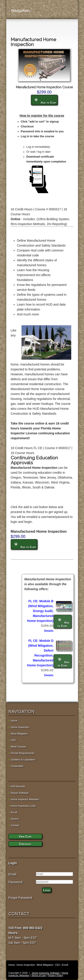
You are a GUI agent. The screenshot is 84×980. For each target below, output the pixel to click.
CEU (14, 740)
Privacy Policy (55, 975)
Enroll (14, 812)
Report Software (20, 793)
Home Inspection (20, 727)
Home (14, 721)
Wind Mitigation (19, 734)
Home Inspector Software (46, 973)
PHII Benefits (18, 786)
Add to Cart (45, 101)
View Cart (25, 836)
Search (15, 819)
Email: (13, 874)
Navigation (42, 11)
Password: (16, 882)
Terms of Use (39, 975)
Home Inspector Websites (25, 799)
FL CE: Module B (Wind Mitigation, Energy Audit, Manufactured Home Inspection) (40, 611)
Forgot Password (20, 898)
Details (49, 631)
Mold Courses (19, 747)
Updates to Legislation (23, 760)
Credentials (17, 766)
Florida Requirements (23, 753)
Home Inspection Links (23, 806)
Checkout (25, 844)
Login (47, 890)
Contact (15, 825)
